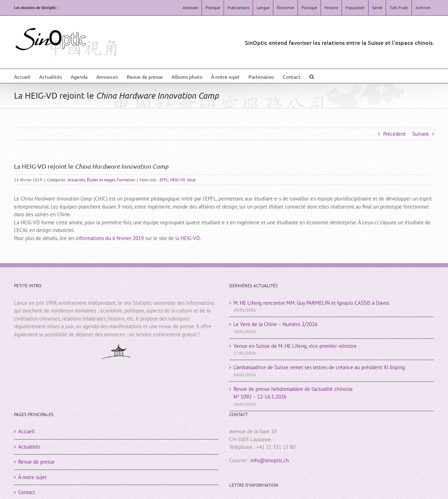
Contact (27, 492)
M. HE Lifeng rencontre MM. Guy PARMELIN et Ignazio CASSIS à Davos (311, 303)
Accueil (26, 431)
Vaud (191, 180)
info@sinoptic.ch (270, 460)
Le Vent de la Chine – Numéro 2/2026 (275, 324)
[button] (312, 76)
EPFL (164, 180)
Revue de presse (36, 462)
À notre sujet (32, 477)
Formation (126, 180)
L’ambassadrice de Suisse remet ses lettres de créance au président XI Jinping (319, 367)
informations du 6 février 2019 (110, 238)
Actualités (76, 180)
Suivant (421, 134)
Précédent (394, 134)
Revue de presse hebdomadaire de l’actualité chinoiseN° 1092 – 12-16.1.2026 (293, 393)
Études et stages (101, 180)
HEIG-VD (178, 180)
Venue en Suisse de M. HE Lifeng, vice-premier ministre (295, 346)
